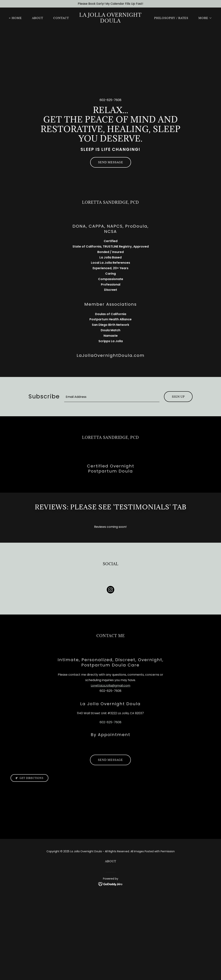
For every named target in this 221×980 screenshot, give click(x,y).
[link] (110, 22)
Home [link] (17, 18)
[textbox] (112, 397)
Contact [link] (61, 18)
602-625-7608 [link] (110, 100)
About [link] (38, 18)
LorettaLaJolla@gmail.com (110, 686)
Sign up (178, 397)
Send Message (111, 162)
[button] (204, 18)
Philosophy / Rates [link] (171, 18)
